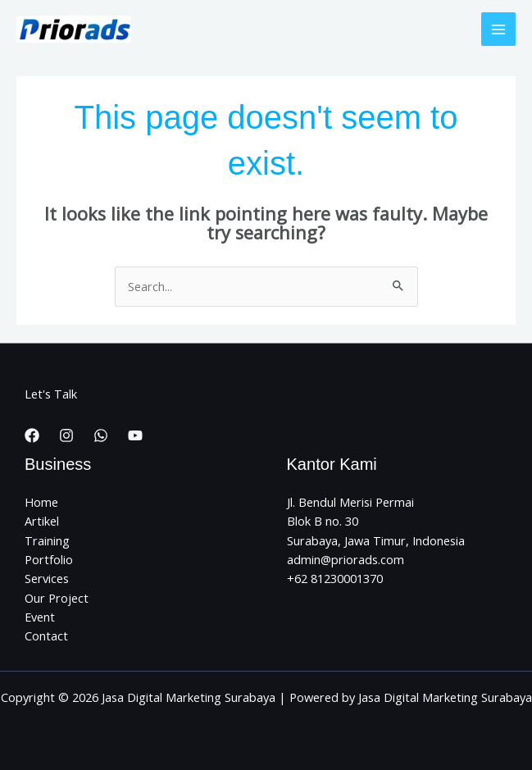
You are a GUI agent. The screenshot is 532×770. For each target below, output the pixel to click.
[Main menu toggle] (498, 30)
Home (41, 502)
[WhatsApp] (101, 435)
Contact (46, 636)
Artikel (42, 521)
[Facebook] (32, 435)
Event (40, 617)
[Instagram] (66, 435)
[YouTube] (135, 435)
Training (47, 540)
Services (47, 578)
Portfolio (49, 559)
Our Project (57, 598)
